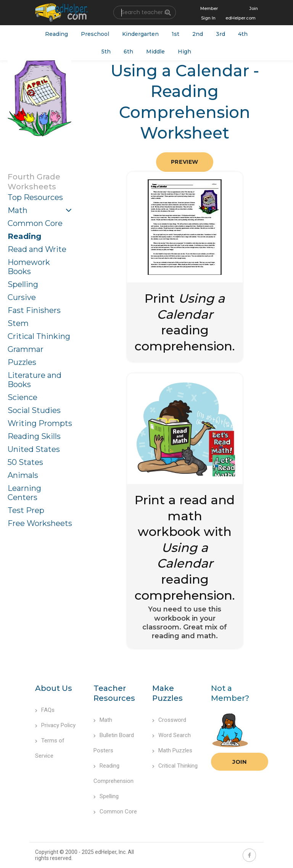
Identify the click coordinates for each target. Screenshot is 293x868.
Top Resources (35, 197)
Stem (18, 323)
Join (240, 762)
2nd (198, 34)
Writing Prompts (40, 423)
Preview (185, 162)
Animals (23, 475)
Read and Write (37, 249)
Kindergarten (140, 34)
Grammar (26, 349)
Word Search (171, 735)
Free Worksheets (40, 523)
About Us (54, 688)
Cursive (22, 297)
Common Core (35, 223)
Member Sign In (209, 13)
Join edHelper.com (242, 13)
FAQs (45, 710)
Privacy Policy (55, 725)
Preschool (95, 34)
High (184, 52)
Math (18, 210)
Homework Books (29, 267)
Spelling (23, 284)
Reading (56, 34)
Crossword (169, 720)
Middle (155, 52)
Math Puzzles (172, 750)
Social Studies (34, 410)
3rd (221, 34)
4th (243, 34)
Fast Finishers (34, 310)
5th (106, 52)
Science (23, 397)
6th (128, 52)
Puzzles (22, 362)
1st (175, 34)
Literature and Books (35, 380)
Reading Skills (34, 436)
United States (34, 449)
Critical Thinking (39, 336)
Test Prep (26, 510)
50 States (25, 462)
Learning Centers (24, 493)
